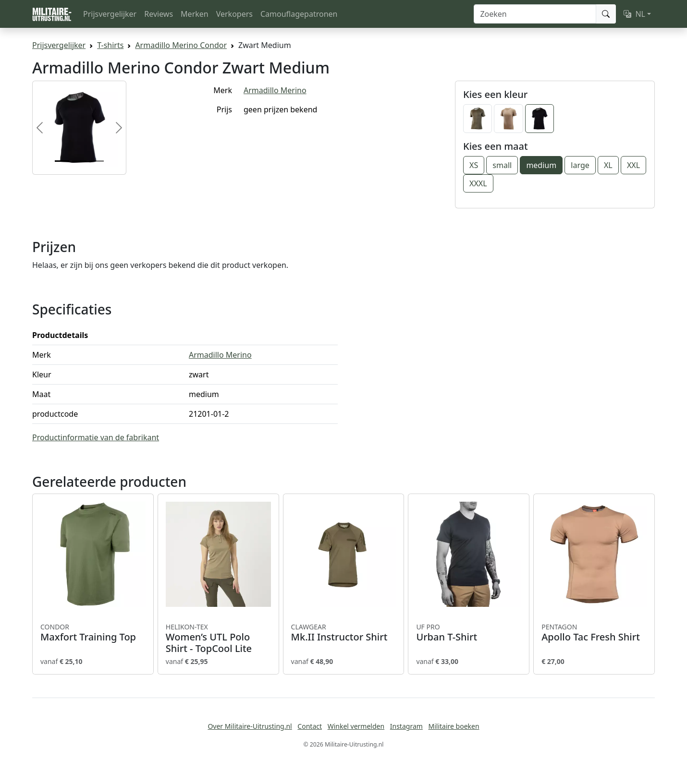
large (580, 165)
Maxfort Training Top (93, 633)
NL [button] (634, 14)
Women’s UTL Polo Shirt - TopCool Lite (218, 639)
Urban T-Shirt (469, 633)
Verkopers (234, 14)
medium (541, 165)
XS (474, 165)
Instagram (406, 726)
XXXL (478, 183)
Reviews (159, 14)
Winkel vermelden (356, 726)
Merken (195, 14)
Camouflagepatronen (299, 14)
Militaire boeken (454, 726)
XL (608, 165)
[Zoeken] (535, 14)
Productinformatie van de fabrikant (96, 437)
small (502, 165)
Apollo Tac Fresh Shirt (594, 633)
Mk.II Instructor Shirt (344, 633)
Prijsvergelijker (110, 14)
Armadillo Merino (275, 90)
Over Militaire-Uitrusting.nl (250, 726)
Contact (310, 726)
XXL (633, 165)
